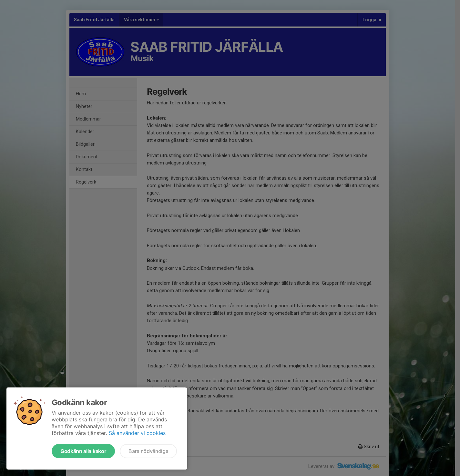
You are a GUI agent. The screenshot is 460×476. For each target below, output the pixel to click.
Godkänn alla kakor (83, 451)
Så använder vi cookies (137, 433)
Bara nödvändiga (148, 451)
